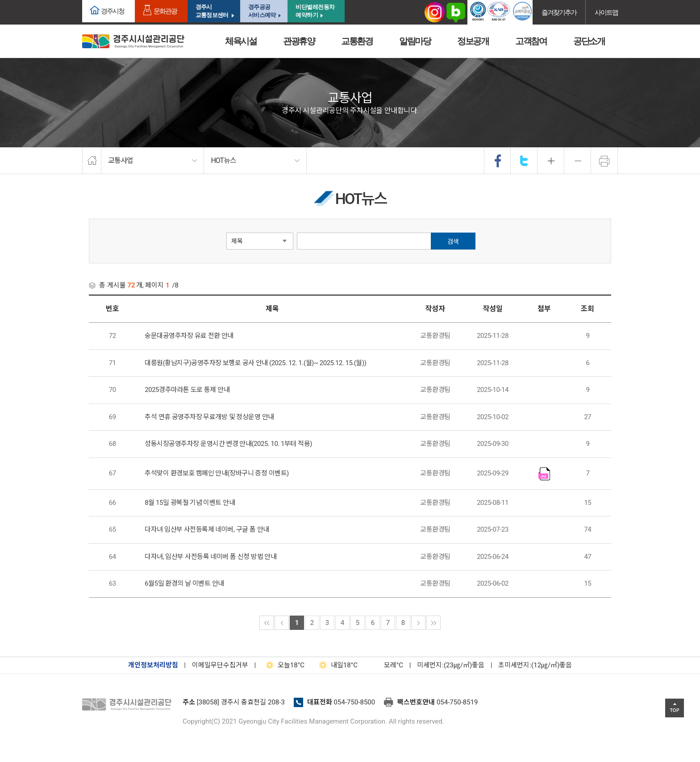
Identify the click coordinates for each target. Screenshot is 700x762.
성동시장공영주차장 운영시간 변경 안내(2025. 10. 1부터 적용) (228, 444)
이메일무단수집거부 (220, 665)
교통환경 (357, 41)
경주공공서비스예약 (262, 11)
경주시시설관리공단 (133, 41)
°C (386, 665)
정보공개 (473, 41)
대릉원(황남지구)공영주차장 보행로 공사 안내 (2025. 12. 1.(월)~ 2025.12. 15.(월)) (255, 363)
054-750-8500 (355, 702)
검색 (453, 242)
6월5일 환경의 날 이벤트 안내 (184, 583)
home (92, 161)
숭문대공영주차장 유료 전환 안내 (189, 336)
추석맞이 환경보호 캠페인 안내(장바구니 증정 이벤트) (217, 473)
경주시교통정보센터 (212, 11)
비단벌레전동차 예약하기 (315, 11)
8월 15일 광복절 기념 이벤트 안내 (190, 503)
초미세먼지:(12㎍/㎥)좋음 (535, 665)
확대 (551, 161)
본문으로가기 (20, 0)
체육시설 (241, 41)
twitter (524, 161)
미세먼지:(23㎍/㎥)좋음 (451, 665)
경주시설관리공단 (129, 705)
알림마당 (415, 41)
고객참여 (531, 41)
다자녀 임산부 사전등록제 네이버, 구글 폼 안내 (207, 529)
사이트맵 (606, 12)
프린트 (604, 161)
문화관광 (165, 11)
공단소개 (589, 41)
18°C (283, 665)
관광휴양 (299, 41)
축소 (578, 161)
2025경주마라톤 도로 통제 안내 (187, 390)
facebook (498, 161)
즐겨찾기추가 (559, 12)
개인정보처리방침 (153, 665)
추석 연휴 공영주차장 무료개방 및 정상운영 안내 (209, 417)
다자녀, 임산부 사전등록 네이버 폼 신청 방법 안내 (210, 557)
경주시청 (112, 11)
